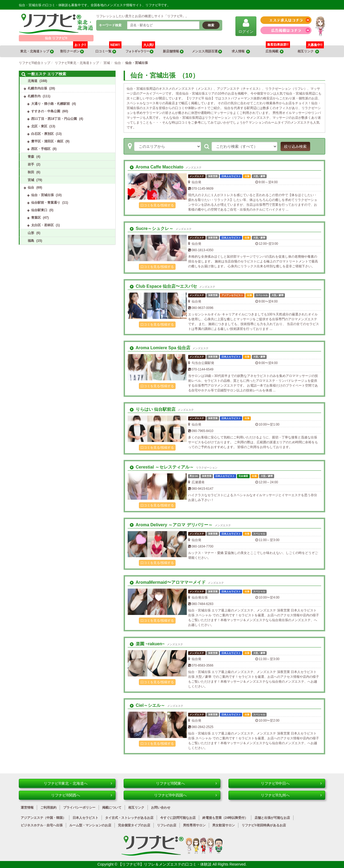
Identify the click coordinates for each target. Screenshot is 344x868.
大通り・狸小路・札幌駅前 (51, 104)
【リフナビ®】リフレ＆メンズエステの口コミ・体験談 (165, 864)
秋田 (31, 172)
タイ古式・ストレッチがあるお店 (129, 818)
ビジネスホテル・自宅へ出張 (42, 825)
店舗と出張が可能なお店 (272, 818)
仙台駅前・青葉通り (46, 203)
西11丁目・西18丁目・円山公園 (54, 119)
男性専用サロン (194, 825)
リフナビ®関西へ (82, 795)
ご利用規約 (48, 808)
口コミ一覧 (108, 49)
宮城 (31, 180)
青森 (31, 157)
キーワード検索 (110, 25)
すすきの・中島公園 (46, 111)
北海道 (33, 81)
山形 (31, 233)
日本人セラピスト (85, 818)
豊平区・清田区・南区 (47, 141)
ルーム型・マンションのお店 (90, 825)
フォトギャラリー (140, 49)
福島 (31, 241)
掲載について (112, 808)
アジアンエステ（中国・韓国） (43, 818)
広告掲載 (275, 51)
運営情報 (27, 808)
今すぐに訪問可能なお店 (178, 818)
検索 (211, 25)
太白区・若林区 (42, 225)
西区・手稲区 (41, 149)
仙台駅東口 (39, 210)
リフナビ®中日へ (291, 783)
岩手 (31, 164)
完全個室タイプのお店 (134, 825)
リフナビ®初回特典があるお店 (264, 825)
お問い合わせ (161, 808)
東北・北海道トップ (37, 51)
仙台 (31, 188)
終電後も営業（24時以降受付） (225, 818)
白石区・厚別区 (42, 134)
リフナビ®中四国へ (185, 795)
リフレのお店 (167, 825)
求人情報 (241, 51)
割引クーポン (74, 49)
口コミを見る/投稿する (157, 205)
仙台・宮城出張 (42, 195)
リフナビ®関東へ (186, 783)
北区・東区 (39, 126)
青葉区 (36, 218)
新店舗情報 (173, 51)
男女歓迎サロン (224, 825)
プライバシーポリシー (79, 808)
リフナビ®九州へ (291, 795)
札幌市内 (34, 96)
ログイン (246, 26)
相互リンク (311, 49)
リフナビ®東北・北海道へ (78, 783)
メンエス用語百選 (207, 51)
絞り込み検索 (295, 146)
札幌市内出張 (37, 88)
